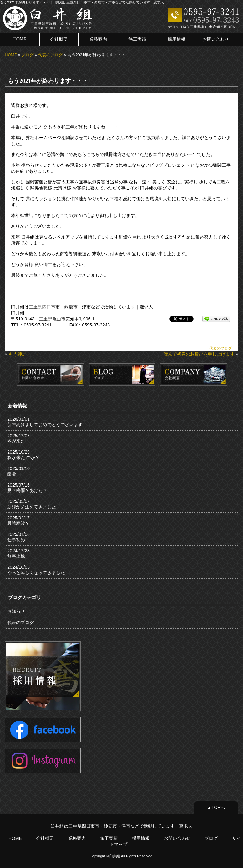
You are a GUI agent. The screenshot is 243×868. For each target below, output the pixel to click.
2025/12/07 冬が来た (18, 438)
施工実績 (137, 39)
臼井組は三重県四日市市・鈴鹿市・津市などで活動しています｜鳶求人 (121, 826)
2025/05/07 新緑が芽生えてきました (32, 504)
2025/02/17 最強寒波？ (18, 521)
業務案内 (98, 39)
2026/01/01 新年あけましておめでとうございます (45, 422)
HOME (20, 39)
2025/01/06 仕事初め (18, 537)
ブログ (27, 55)
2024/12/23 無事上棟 (18, 553)
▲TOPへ (216, 807)
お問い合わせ (216, 39)
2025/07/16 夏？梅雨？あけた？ (27, 488)
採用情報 (177, 39)
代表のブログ (50, 55)
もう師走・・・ (24, 354)
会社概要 (59, 39)
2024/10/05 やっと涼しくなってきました (36, 570)
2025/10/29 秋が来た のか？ (23, 455)
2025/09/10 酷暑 (18, 471)
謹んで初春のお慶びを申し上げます (199, 354)
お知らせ (16, 611)
